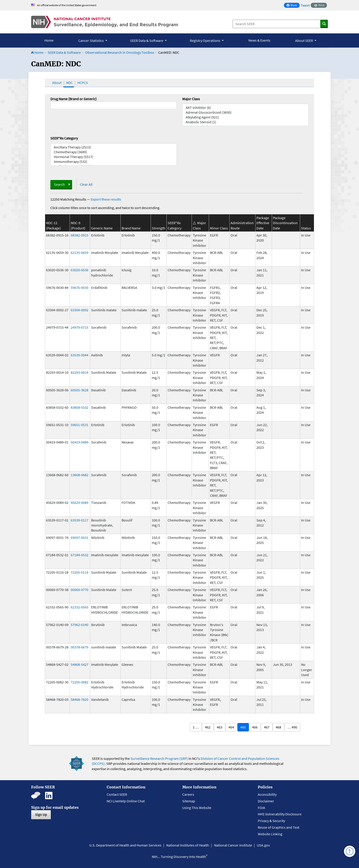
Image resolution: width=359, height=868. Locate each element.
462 (208, 727)
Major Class (191, 99)
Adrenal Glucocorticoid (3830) (245, 112)
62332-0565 (80, 607)
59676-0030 (80, 288)
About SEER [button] (304, 40)
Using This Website (197, 808)
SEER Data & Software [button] (147, 40)
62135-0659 (80, 253)
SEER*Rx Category (64, 138)
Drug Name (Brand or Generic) (73, 99)
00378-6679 (80, 647)
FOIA (261, 808)
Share (293, 6)
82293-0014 (80, 372)
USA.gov (263, 845)
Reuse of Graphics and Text (279, 827)
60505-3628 (80, 390)
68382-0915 (80, 235)
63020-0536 (80, 270)
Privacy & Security (271, 821)
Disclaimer (266, 801)
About (57, 83)
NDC (69, 83)
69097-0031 (80, 537)
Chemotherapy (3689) (114, 152)
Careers (188, 794)
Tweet (305, 5)
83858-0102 (80, 407)
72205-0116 (80, 572)
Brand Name (131, 228)
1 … (196, 727)
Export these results (106, 199)
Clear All (86, 184)
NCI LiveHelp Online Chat (126, 801)
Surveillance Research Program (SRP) (159, 758)
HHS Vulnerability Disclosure (280, 814)
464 (231, 727)
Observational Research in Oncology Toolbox (120, 52)
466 (255, 727)
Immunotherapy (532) (114, 162)
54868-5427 (80, 664)
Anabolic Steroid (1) (245, 122)
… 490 (292, 727)
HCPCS (83, 83)
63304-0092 (80, 310)
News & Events (259, 40)
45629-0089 (80, 503)
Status (306, 228)
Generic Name (102, 228)
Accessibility (267, 794)
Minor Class (219, 228)
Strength (159, 228)
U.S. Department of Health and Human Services (125, 845)
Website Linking (270, 834)
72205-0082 (80, 682)
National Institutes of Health (188, 845)
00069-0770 (80, 590)
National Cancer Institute (233, 845)
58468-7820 (80, 699)
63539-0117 (80, 520)
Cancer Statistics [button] (91, 40)
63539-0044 (80, 355)
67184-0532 (80, 555)
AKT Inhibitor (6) (245, 108)
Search (59, 184)
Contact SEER (117, 794)
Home (49, 40)
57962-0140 (80, 625)
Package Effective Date (263, 223)
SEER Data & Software (64, 52)
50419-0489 (80, 442)
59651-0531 (80, 425)
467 (267, 727)
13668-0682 (80, 475)
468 (278, 727)
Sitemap (189, 801)
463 (220, 727)
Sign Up (41, 814)
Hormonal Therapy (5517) (114, 157)
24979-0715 (80, 327)
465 (243, 727)
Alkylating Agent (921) (245, 117)
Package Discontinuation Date (285, 223)
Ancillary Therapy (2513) (114, 147)
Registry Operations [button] (205, 40)
